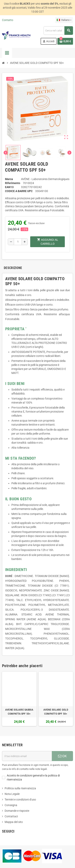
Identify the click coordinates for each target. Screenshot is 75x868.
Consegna (11, 805)
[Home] (3, 63)
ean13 (9, 187)
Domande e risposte (17, 811)
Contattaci (11, 816)
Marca (9, 179)
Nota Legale (12, 794)
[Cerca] (58, 31)
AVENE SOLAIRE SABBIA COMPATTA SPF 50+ (19, 712)
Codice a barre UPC (19, 191)
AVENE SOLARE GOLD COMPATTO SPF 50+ (56, 712)
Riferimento (13, 183)
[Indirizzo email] (27, 756)
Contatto (8, 20)
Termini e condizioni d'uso (20, 800)
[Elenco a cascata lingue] (64, 20)
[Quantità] (18, 242)
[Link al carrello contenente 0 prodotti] (65, 41)
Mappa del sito (14, 822)
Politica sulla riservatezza (20, 788)
